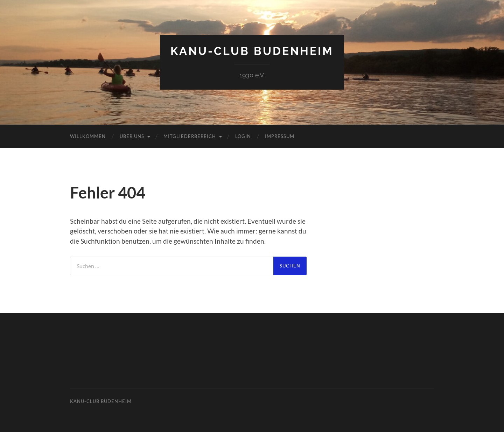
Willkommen (88, 136)
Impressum (280, 136)
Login (243, 136)
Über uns (132, 136)
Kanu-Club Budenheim (252, 51)
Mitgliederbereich (190, 136)
